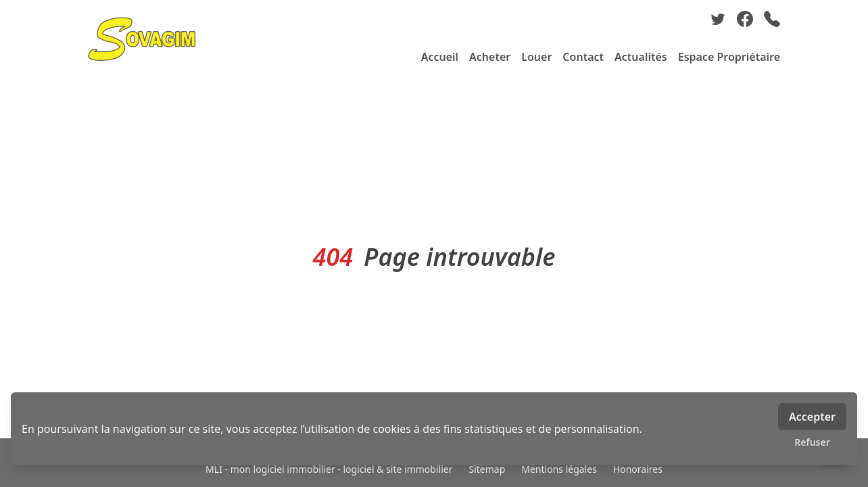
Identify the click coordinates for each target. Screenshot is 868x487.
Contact (583, 57)
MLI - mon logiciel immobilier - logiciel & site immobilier (329, 469)
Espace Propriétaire (729, 57)
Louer (536, 57)
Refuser (812, 442)
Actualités (641, 57)
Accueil (440, 57)
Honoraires (638, 469)
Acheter (490, 57)
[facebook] (745, 19)
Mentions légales (559, 469)
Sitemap (487, 469)
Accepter (812, 417)
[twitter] (718, 19)
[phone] (772, 19)
